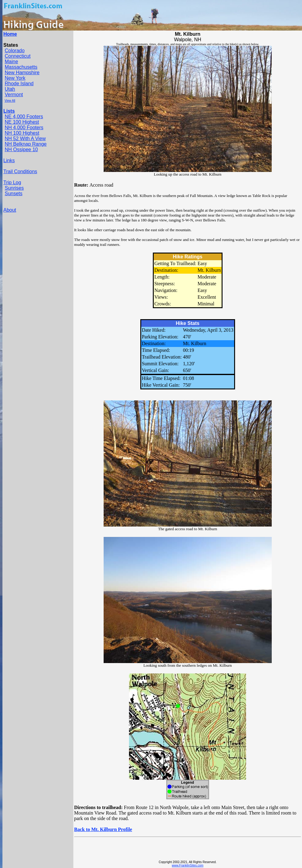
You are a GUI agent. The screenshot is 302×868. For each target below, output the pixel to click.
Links (9, 160)
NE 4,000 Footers (24, 117)
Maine (11, 62)
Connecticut (18, 56)
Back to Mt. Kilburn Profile (103, 829)
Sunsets (13, 193)
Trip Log (12, 182)
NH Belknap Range (26, 144)
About (10, 210)
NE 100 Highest (22, 122)
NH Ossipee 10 (21, 150)
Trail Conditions (20, 171)
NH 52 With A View (25, 139)
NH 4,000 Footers (24, 128)
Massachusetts (21, 67)
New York (15, 78)
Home (10, 34)
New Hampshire (22, 73)
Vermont (14, 95)
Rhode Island (19, 84)
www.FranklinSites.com (188, 865)
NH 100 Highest (22, 133)
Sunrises (14, 188)
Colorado (15, 51)
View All (10, 101)
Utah (10, 89)
